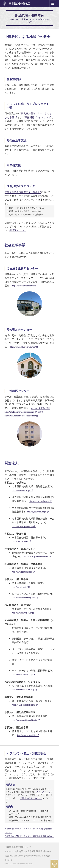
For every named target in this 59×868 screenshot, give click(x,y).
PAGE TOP (54, 865)
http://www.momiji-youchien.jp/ (25, 720)
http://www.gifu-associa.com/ (36, 557)
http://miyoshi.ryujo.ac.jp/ (22, 526)
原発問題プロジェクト (37, 117)
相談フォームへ (18, 230)
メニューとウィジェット (53, 7)
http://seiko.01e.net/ (20, 542)
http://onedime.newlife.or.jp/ (23, 690)
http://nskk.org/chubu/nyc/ (23, 286)
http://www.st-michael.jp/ (22, 572)
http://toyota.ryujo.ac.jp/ (37, 512)
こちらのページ (43, 792)
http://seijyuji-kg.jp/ (20, 587)
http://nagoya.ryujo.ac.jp (39, 501)
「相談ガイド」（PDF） (31, 798)
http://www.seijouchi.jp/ (27, 735)
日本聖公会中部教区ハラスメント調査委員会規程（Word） (29, 836)
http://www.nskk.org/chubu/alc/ (23, 347)
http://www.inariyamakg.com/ (24, 598)
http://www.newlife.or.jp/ (22, 613)
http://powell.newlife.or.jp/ (22, 675)
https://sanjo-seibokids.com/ (24, 705)
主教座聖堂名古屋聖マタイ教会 (21, 192)
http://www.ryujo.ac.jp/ (21, 490)
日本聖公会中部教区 (19, 4)
